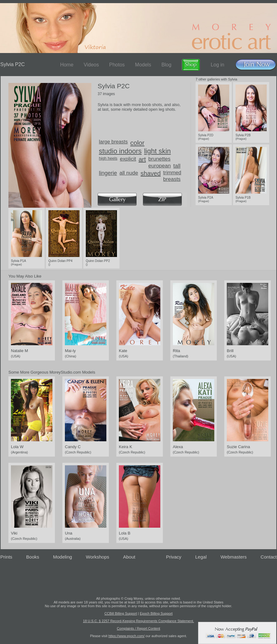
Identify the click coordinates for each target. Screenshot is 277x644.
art (142, 159)
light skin (158, 151)
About (129, 557)
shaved (151, 173)
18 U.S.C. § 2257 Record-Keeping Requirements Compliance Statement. (138, 621)
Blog (166, 65)
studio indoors (120, 151)
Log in (217, 65)
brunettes (160, 159)
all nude (129, 173)
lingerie (108, 173)
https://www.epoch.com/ (126, 636)
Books (33, 557)
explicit (128, 159)
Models (143, 65)
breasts (172, 179)
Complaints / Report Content (139, 628)
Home (67, 65)
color (138, 143)
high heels (108, 158)
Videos (91, 65)
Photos (117, 65)
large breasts (113, 142)
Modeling (63, 557)
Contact (269, 557)
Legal (201, 557)
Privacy (174, 557)
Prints (6, 557)
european (160, 166)
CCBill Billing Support (121, 613)
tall (177, 166)
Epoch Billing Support (156, 613)
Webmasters (234, 557)
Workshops (97, 557)
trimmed (172, 173)
